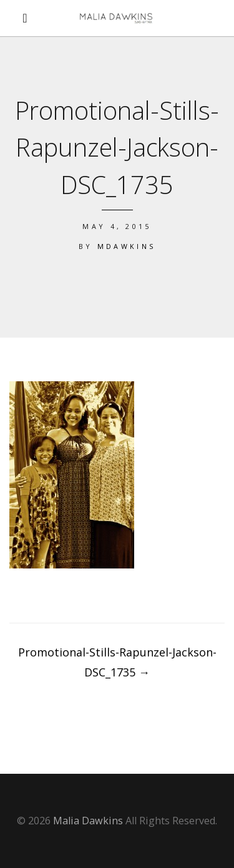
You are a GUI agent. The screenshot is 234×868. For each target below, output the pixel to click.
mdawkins (127, 246)
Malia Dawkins (88, 821)
